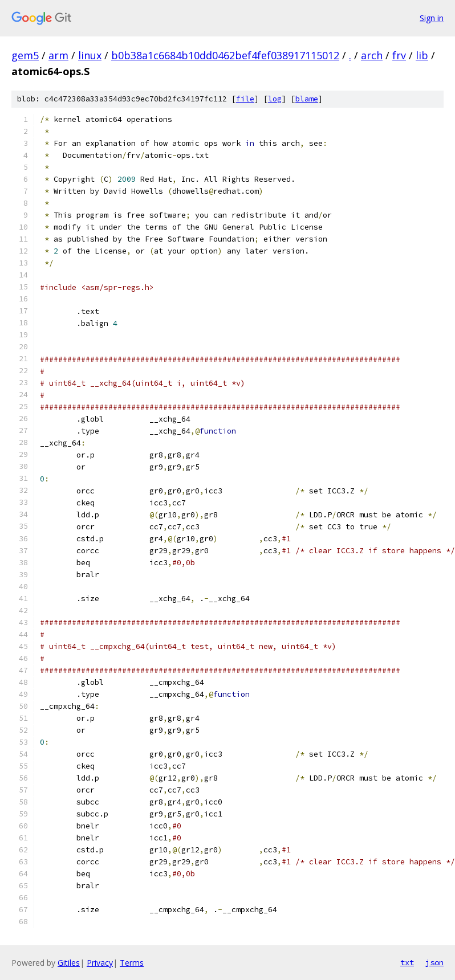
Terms (132, 963)
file (245, 99)
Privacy (100, 963)
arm (58, 55)
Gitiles (69, 963)
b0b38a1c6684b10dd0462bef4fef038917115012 (225, 55)
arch (372, 55)
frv (399, 55)
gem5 (25, 55)
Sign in (432, 18)
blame (307, 99)
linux (90, 55)
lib (422, 55)
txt (407, 962)
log (275, 99)
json (434, 962)
